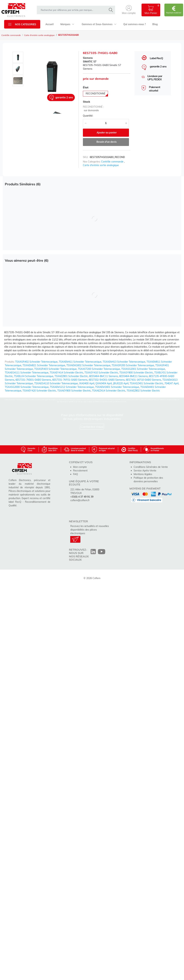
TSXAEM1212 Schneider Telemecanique (72, 387)
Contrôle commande (11, 35)
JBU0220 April (121, 383)
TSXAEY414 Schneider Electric (66, 373)
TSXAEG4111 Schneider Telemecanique (27, 373)
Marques (67, 24)
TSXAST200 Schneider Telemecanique (99, 369)
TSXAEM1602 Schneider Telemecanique (88, 365)
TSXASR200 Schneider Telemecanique (133, 365)
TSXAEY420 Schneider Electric (39, 391)
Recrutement (80, 471)
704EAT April (171, 383)
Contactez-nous (92, 427)
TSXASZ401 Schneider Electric (146, 383)
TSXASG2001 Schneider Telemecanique (143, 369)
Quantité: (88, 116)
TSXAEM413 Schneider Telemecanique (124, 362)
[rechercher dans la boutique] (73, 10)
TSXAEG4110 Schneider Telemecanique (56, 383)
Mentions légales (143, 474)
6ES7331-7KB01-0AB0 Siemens (33, 380)
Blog (155, 24)
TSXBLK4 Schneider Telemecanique (34, 376)
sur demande (91, 110)
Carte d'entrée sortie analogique (39, 35)
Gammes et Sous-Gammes (99, 24)
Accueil (50, 24)
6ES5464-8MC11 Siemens (104, 376)
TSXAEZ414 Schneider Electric (109, 391)
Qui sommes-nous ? (134, 24)
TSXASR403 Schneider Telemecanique (55, 369)
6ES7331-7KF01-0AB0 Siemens (70, 380)
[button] (129, 10)
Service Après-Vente (145, 471)
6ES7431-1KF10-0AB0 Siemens (144, 380)
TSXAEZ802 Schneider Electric (143, 391)
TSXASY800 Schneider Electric (136, 373)
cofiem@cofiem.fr (80, 500)
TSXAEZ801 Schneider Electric (71, 376)
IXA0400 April (87, 383)
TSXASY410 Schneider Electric (101, 373)
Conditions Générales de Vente (151, 467)
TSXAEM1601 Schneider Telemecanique (117, 387)
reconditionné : (93, 107)
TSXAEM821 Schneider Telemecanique (44, 365)
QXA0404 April (104, 383)
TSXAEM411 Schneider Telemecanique (80, 362)
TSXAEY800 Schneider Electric (74, 391)
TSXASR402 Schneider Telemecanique (36, 362)
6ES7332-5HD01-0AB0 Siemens (107, 380)
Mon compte (80, 467)
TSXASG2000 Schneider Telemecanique (27, 387)
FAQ (75, 474)
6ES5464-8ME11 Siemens (133, 376)
